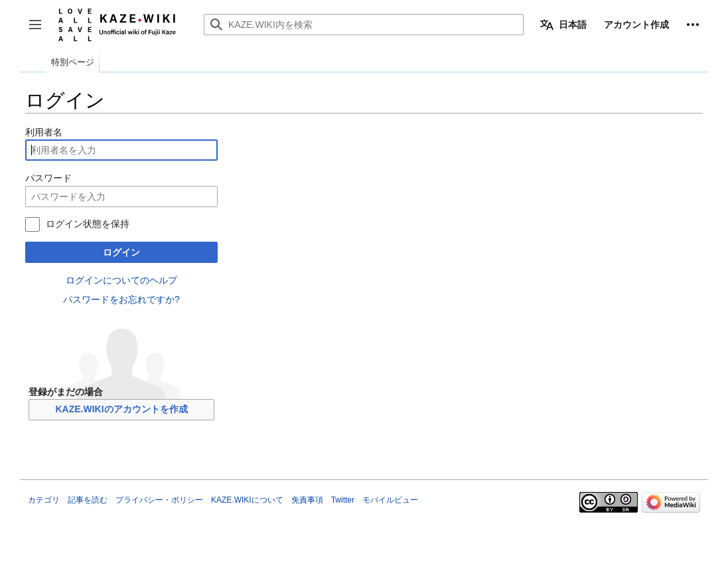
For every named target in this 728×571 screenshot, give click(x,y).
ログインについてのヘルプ (121, 280)
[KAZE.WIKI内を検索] (364, 25)
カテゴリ (44, 500)
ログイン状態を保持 (88, 224)
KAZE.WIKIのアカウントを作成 (121, 409)
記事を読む (88, 500)
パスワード (48, 178)
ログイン (121, 252)
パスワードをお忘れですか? (121, 299)
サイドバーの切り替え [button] (39, 31)
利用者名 (44, 132)
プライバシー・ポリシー (159, 500)
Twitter (343, 500)
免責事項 (307, 500)
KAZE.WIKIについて (247, 500)
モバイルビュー (390, 500)
